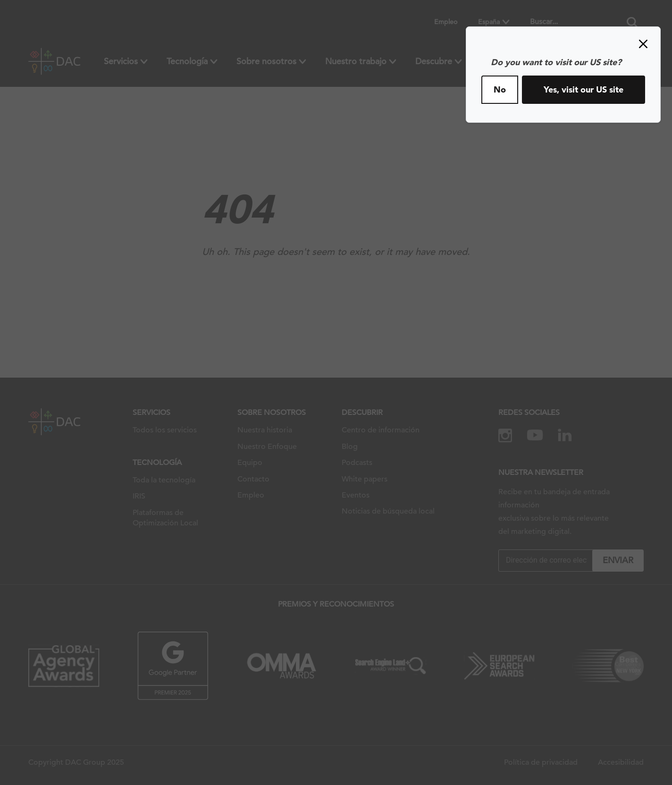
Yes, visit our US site (584, 89)
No (500, 89)
